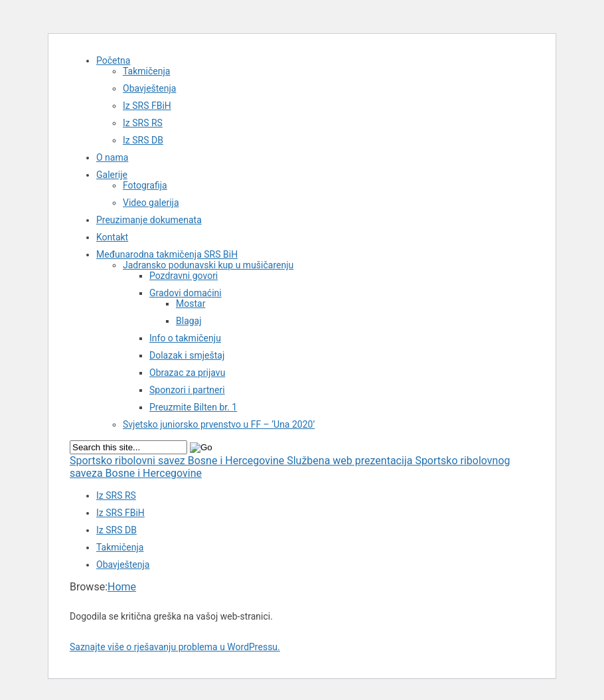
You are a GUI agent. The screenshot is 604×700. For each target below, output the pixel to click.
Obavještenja (150, 88)
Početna (113, 60)
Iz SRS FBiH (147, 106)
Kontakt (112, 237)
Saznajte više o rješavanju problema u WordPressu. (175, 647)
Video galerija (151, 203)
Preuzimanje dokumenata (149, 220)
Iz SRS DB (143, 140)
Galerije (112, 175)
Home (122, 587)
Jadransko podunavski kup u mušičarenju (208, 265)
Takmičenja (146, 71)
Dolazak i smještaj (187, 355)
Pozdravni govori (184, 276)
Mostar (190, 304)
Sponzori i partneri (187, 390)
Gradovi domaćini (186, 293)
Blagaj (189, 321)
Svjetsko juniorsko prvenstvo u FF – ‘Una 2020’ (219, 424)
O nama (112, 157)
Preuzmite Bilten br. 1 (193, 407)
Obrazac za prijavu (187, 373)
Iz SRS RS (143, 123)
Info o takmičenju (185, 338)
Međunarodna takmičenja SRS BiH (167, 254)
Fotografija (145, 185)
